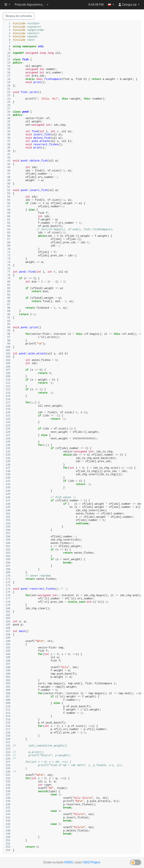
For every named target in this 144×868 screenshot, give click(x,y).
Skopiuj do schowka (19, 16)
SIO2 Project (92, 862)
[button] (31, 5)
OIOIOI (68, 862)
